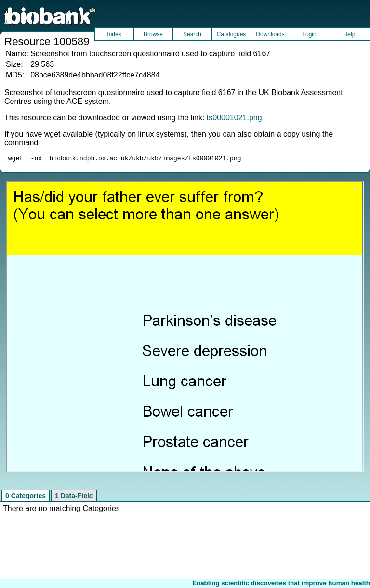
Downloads (270, 34)
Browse (153, 34)
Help (350, 34)
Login (309, 34)
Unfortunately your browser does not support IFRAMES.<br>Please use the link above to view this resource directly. (185, 328)
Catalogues (231, 34)
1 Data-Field (74, 497)
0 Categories (26, 497)
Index (114, 34)
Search (192, 34)
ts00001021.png (234, 118)
